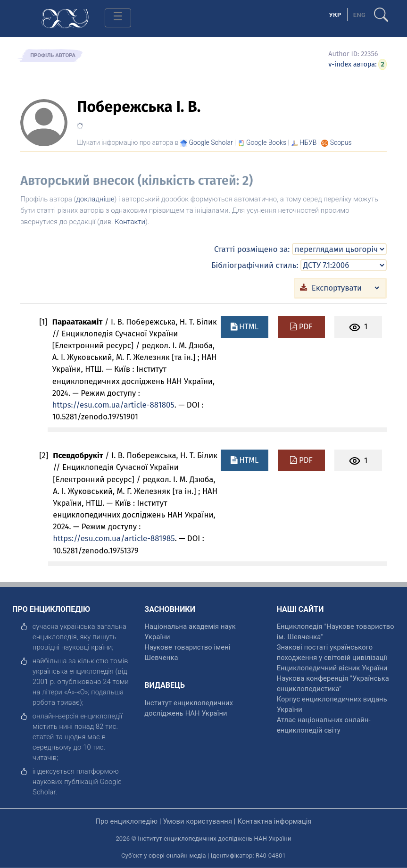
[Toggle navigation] (118, 18)
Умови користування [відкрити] (197, 821)
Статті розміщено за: (252, 249)
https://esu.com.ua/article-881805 (113, 405)
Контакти (130, 222)
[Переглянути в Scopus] (341, 142)
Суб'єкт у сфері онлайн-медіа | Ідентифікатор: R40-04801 (203, 855)
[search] (381, 11)
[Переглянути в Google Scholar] (211, 142)
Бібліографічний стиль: (255, 265)
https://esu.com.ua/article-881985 (114, 538)
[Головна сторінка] (65, 18)
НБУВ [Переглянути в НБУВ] (308, 142)
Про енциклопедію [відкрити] (126, 821)
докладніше (95, 199)
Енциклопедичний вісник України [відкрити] (332, 668)
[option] (360, 15)
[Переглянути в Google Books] (266, 142)
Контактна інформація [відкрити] (274, 821)
